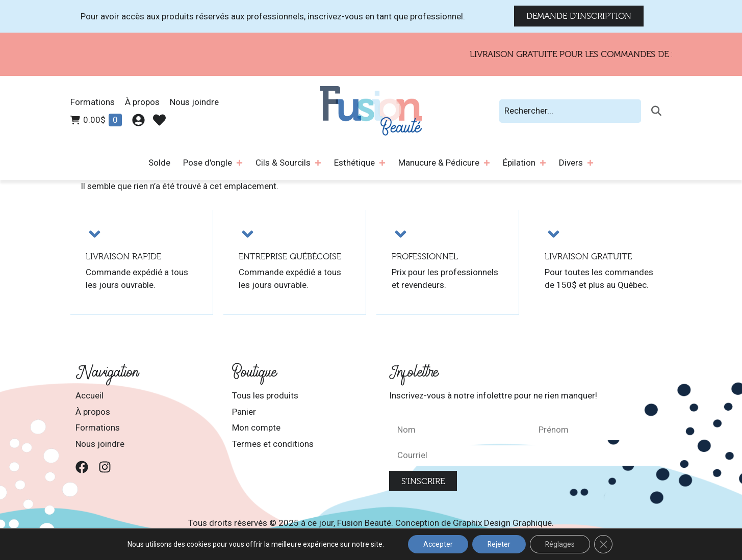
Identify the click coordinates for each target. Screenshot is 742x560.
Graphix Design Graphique (502, 522)
